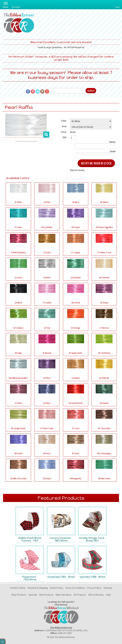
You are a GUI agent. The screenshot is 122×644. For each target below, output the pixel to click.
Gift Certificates (96, 595)
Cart (117, 7)
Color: (64, 121)
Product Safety (18, 588)
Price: (64, 132)
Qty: (65, 137)
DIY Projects (80, 595)
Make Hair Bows (64, 595)
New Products (46, 595)
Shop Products (19, 595)
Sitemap (108, 588)
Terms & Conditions (75, 588)
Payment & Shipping (38, 588)
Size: (64, 126)
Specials (33, 595)
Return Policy (57, 588)
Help (108, 595)
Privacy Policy (94, 588)
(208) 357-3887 (65, 633)
